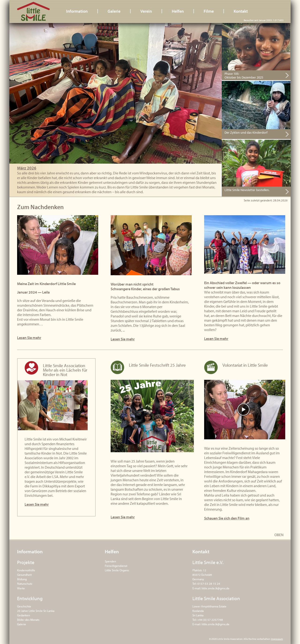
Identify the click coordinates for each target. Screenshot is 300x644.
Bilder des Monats (28, 620)
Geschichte (24, 606)
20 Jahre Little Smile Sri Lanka (36, 611)
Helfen (178, 11)
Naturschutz (25, 584)
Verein (146, 11)
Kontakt (241, 11)
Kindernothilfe (26, 570)
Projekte (26, 562)
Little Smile (33, 11)
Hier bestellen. (232, 142)
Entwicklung (30, 598)
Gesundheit (24, 575)
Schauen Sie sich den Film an (227, 518)
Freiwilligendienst (116, 566)
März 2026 (27, 168)
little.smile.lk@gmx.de (216, 588)
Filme (209, 11)
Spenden (110, 561)
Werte (21, 588)
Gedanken (24, 615)
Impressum (277, 639)
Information (77, 11)
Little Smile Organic (117, 570)
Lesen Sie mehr (29, 338)
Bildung (22, 579)
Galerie (114, 11)
